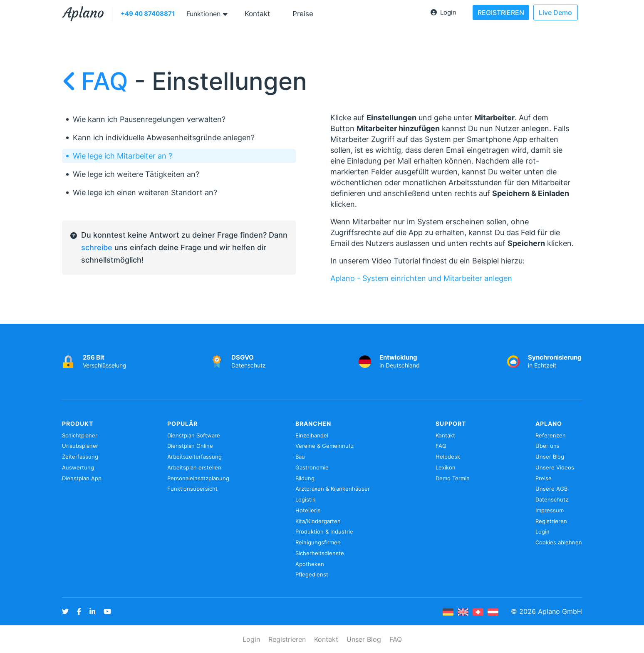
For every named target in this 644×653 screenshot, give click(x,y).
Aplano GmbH (560, 611)
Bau (300, 457)
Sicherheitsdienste (320, 553)
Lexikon (446, 467)
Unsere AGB (551, 489)
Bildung (305, 478)
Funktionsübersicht (192, 489)
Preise (303, 14)
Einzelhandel (312, 435)
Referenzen (551, 435)
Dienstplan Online (190, 446)
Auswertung (78, 467)
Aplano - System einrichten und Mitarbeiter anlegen (421, 278)
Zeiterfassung (80, 457)
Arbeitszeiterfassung (194, 457)
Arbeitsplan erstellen (194, 467)
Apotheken (310, 564)
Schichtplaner (80, 435)
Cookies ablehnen (559, 542)
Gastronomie (312, 467)
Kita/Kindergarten (318, 521)
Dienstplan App (82, 478)
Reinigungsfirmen (318, 542)
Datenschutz (552, 499)
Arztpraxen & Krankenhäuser (333, 489)
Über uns (547, 446)
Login (443, 12)
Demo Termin (453, 478)
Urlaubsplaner (80, 446)
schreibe (97, 247)
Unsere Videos (555, 467)
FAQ (98, 81)
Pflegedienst (312, 574)
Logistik (305, 499)
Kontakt (257, 14)
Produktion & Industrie (324, 531)
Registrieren (551, 521)
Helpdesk (448, 457)
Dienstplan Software (194, 435)
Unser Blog (550, 457)
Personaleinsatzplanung (198, 478)
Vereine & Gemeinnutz (324, 446)
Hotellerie (308, 510)
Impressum (550, 510)
